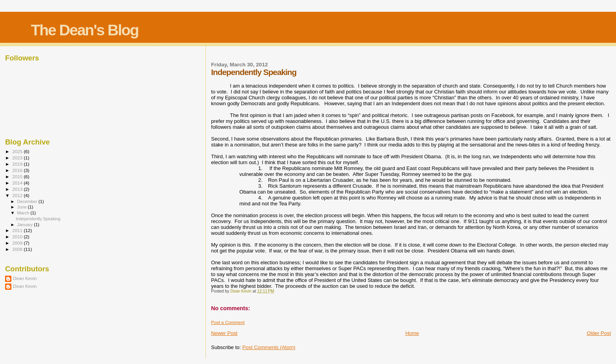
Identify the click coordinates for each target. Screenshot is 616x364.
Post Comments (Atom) (269, 347)
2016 (18, 170)
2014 (18, 183)
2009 (18, 243)
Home (412, 333)
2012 (18, 195)
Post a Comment (228, 322)
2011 (18, 230)
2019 (18, 164)
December (28, 201)
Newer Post (224, 333)
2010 (18, 237)
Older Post (599, 333)
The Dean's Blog (84, 30)
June (23, 207)
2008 (18, 249)
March (24, 213)
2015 (18, 177)
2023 (18, 158)
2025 (18, 151)
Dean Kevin (25, 278)
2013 (18, 189)
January (26, 225)
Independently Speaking (38, 219)
